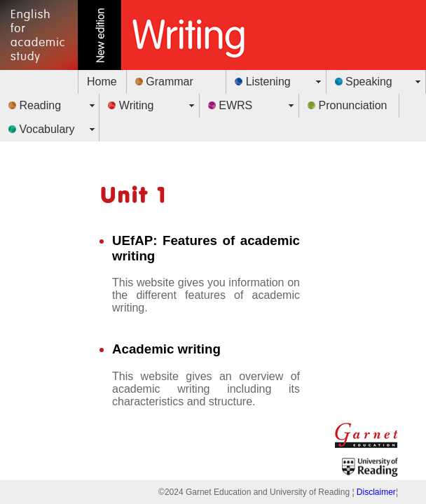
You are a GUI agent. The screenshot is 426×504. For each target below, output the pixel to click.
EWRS (230, 105)
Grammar (164, 82)
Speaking (364, 82)
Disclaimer (376, 492)
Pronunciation (347, 105)
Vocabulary (42, 129)
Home (102, 82)
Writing (131, 105)
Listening (263, 82)
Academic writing (166, 349)
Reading (35, 105)
